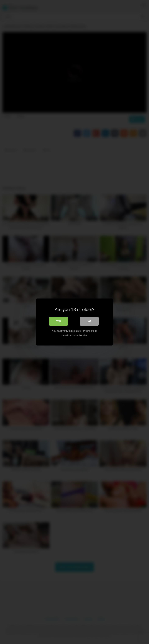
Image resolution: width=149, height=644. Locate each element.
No (89, 321)
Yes (59, 321)
